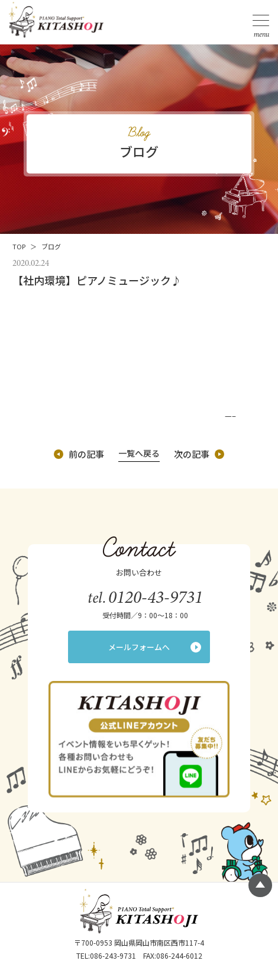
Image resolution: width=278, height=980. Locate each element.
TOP (19, 246)
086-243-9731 (113, 955)
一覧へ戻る (139, 453)
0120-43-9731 (156, 597)
